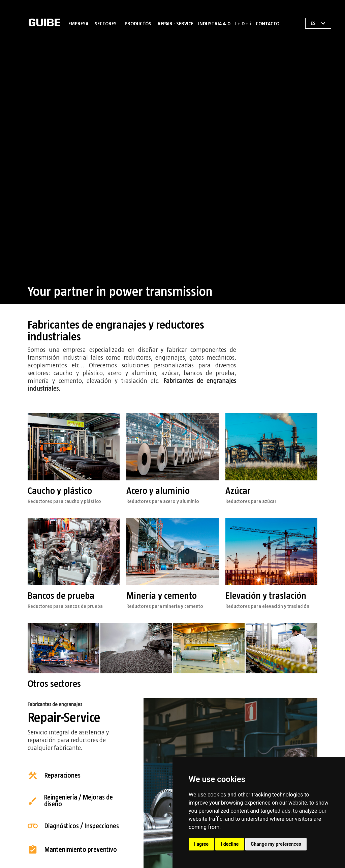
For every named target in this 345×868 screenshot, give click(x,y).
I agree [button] (201, 844)
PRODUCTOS (138, 24)
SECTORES (106, 24)
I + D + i (243, 24)
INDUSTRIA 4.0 (214, 24)
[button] (106, 22)
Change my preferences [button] (276, 844)
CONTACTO (268, 24)
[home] (44, 22)
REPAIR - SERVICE (176, 24)
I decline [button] (230, 844)
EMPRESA (78, 24)
